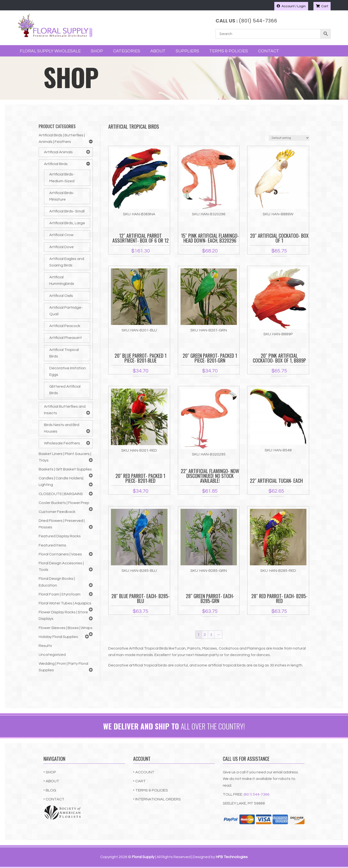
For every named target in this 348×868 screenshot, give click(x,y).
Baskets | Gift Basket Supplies (65, 469)
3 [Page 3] (211, 635)
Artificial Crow (61, 235)
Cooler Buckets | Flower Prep (64, 503)
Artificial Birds (56, 164)
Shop (97, 51)
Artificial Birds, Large (67, 223)
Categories (127, 51)
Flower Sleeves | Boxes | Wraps (66, 628)
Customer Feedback (57, 512)
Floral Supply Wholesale (50, 51)
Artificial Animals (58, 152)
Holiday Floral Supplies (58, 637)
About (158, 51)
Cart (322, 6)
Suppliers (187, 51)
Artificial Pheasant (66, 338)
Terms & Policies (229, 51)
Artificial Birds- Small (67, 211)
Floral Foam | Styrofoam (60, 594)
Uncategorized (52, 655)
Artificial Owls (61, 296)
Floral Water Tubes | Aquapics (65, 603)
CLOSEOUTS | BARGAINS (61, 494)
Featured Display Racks (60, 536)
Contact (269, 51)
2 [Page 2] (205, 635)
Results (45, 646)
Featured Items (52, 545)
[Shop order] (289, 138)
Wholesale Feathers (62, 443)
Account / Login (291, 6)
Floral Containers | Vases (60, 554)
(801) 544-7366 (257, 794)
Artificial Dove (62, 247)
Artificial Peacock (65, 326)
